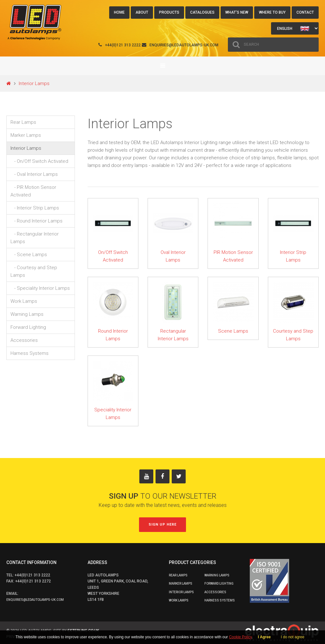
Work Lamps (24, 301)
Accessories (24, 340)
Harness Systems (30, 353)
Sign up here (162, 524)
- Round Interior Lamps (36, 221)
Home (119, 12)
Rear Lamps (23, 122)
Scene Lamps (233, 331)
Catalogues (202, 12)
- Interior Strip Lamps (35, 208)
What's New (237, 12)
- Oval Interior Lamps (34, 174)
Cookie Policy (240, 637)
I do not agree (293, 637)
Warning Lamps (27, 314)
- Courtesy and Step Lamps (34, 271)
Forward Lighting (28, 327)
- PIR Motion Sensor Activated (33, 191)
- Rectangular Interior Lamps (35, 238)
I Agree (264, 637)
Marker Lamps (26, 135)
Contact (305, 12)
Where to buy (272, 12)
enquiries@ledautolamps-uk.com (184, 45)
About (142, 12)
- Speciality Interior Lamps (40, 288)
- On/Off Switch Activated (39, 161)
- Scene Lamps (29, 255)
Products (169, 12)
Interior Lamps (34, 83)
